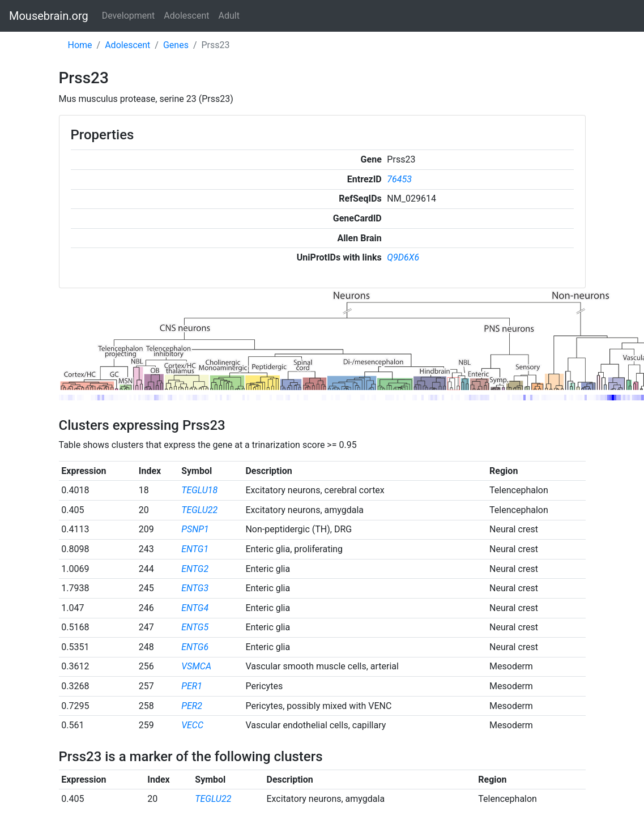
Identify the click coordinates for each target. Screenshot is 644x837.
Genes (176, 45)
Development (129, 16)
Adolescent (186, 16)
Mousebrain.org (49, 16)
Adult (229, 16)
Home (80, 45)
